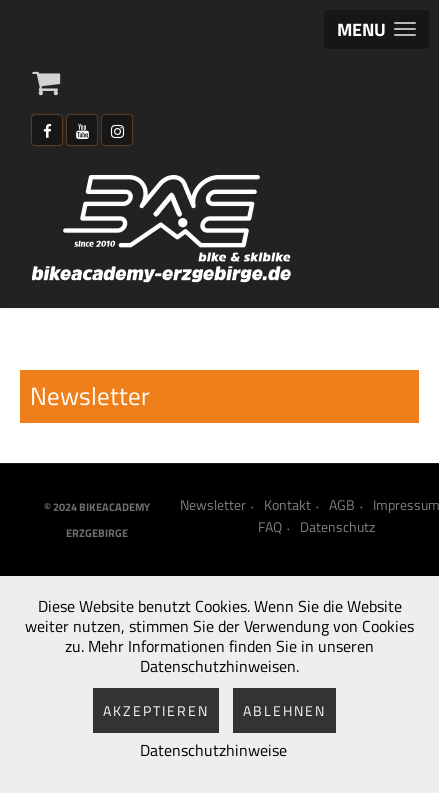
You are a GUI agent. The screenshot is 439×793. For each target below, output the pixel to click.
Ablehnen (284, 710)
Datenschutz (337, 527)
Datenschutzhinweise (213, 750)
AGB (342, 505)
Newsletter (213, 505)
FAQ (270, 527)
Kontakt (287, 505)
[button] (376, 29)
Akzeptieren (156, 710)
